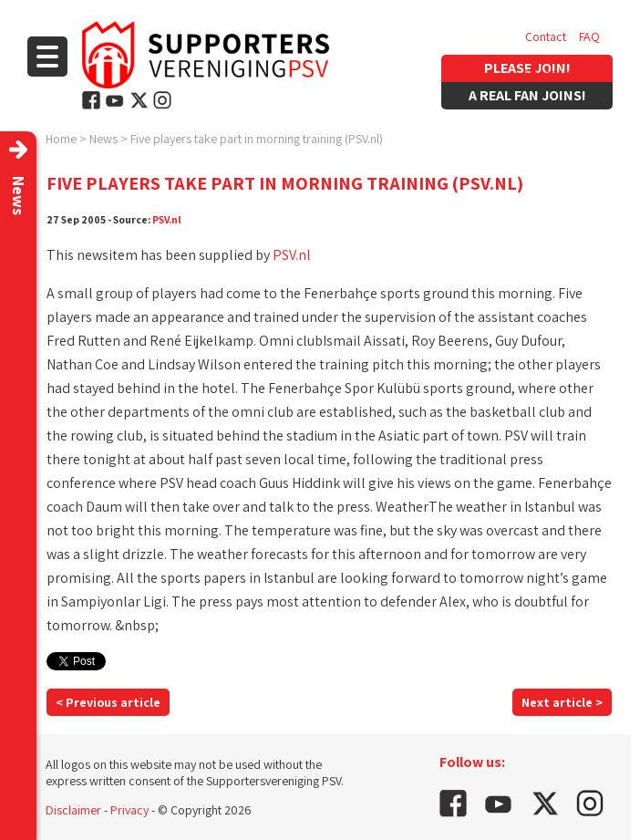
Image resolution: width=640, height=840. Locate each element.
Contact (546, 36)
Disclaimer (73, 810)
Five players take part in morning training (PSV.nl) (257, 139)
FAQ (589, 36)
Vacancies (552, 73)
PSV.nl (167, 219)
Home (61, 139)
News (103, 139)
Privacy (129, 810)
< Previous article (108, 702)
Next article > (562, 702)
